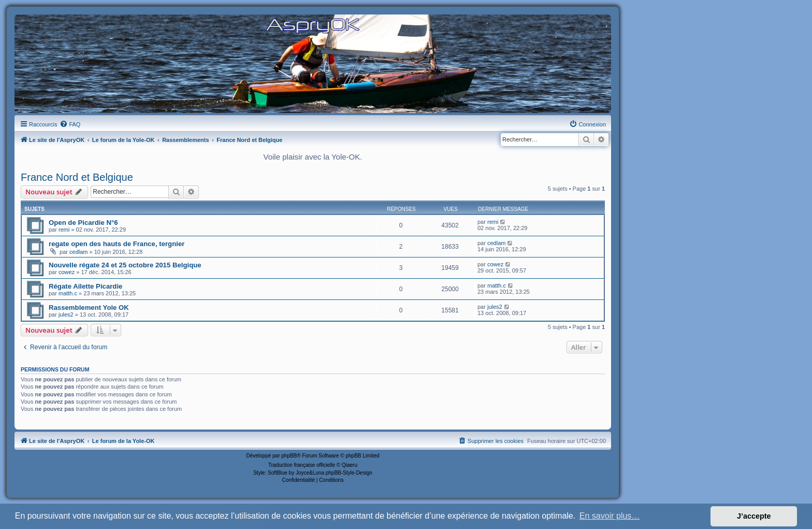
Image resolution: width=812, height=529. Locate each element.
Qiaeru (350, 465)
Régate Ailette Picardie (85, 286)
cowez (67, 272)
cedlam (78, 252)
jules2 (66, 314)
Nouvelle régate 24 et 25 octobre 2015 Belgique (125, 265)
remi (64, 230)
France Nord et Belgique (77, 177)
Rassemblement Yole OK (89, 308)
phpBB (289, 456)
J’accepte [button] (754, 516)
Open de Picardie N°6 (83, 223)
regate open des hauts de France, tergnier (117, 244)
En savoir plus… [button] (610, 516)
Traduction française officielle (302, 465)
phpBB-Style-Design (349, 473)
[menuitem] (70, 124)
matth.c (68, 293)
